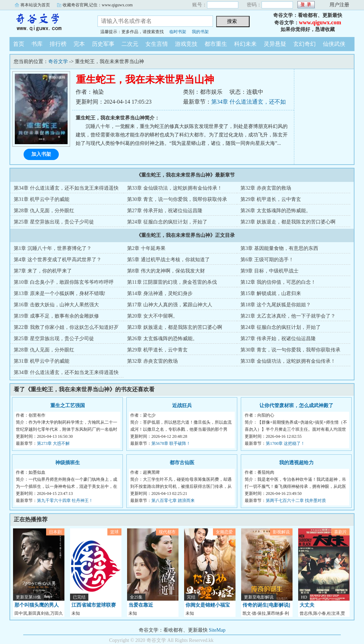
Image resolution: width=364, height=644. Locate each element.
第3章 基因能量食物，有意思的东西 (279, 248)
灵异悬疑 (275, 44)
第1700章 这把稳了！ (285, 443)
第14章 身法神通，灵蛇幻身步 (160, 293)
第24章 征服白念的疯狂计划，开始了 (167, 222)
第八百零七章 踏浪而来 (173, 501)
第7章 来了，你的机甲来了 (43, 271)
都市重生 (216, 44)
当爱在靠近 (141, 605)
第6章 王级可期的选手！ (267, 260)
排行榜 (58, 44)
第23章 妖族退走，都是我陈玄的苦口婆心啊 (288, 222)
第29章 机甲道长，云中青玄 (271, 199)
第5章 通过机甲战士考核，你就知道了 (168, 260)
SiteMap (217, 630)
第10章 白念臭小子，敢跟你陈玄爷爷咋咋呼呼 (64, 282)
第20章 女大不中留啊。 (152, 316)
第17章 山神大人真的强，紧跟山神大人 (170, 305)
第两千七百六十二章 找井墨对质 (296, 501)
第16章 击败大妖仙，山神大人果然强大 (56, 305)
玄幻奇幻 (305, 44)
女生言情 (157, 44)
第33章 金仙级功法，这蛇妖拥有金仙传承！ (175, 188)
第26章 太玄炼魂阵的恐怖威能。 (276, 211)
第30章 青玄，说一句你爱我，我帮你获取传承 (177, 199)
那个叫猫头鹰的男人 (37, 605)
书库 (37, 44)
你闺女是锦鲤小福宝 (208, 605)
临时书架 (178, 32)
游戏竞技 (186, 44)
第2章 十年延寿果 (146, 248)
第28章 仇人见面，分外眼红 (44, 211)
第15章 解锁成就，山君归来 (271, 293)
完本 (79, 44)
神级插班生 (68, 463)
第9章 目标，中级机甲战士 (269, 271)
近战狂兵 (182, 406)
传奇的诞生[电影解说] (266, 605)
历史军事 (103, 44)
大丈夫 (307, 605)
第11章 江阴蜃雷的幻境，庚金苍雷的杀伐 (172, 282)
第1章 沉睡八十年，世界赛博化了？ (53, 248)
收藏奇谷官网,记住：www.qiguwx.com (98, 5)
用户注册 (339, 5)
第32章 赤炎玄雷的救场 (266, 188)
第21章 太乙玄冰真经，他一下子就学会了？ (288, 316)
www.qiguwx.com (320, 22)
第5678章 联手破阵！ (171, 443)
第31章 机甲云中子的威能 (42, 199)
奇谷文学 (48, 23)
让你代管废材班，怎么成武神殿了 (296, 406)
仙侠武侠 (334, 44)
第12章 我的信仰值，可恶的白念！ (278, 282)
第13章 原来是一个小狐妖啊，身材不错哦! (59, 293)
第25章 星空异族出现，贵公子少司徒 (54, 222)
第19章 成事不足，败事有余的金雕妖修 (56, 316)
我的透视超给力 (296, 463)
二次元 (130, 44)
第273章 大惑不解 (53, 443)
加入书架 (41, 154)
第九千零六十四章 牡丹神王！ (65, 501)
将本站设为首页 (35, 5)
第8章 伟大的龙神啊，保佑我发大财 (166, 271)
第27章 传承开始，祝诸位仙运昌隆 (165, 211)
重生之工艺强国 (68, 406)
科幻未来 (245, 44)
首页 (19, 44)
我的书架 (200, 32)
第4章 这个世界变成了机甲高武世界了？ (58, 260)
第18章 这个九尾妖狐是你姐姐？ (276, 305)
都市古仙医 (182, 463)
